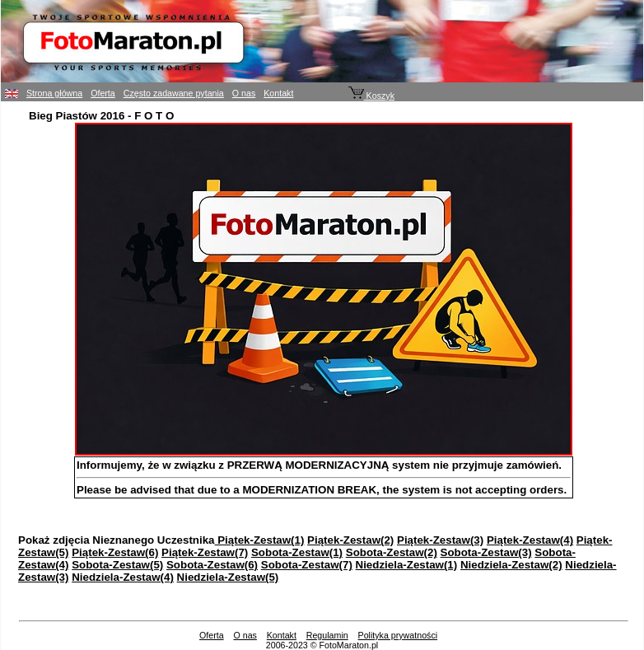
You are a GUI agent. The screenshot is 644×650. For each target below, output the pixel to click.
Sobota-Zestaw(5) (117, 565)
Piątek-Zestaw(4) (530, 540)
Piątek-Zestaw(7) (205, 552)
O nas (244, 93)
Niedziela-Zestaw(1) (407, 565)
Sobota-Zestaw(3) (486, 552)
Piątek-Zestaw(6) (115, 552)
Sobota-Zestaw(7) (307, 565)
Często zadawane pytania (174, 93)
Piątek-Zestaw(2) (350, 540)
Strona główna (54, 93)
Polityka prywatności (398, 635)
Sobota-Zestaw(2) (392, 552)
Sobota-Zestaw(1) (297, 552)
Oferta (103, 93)
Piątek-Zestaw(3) (440, 540)
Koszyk (371, 96)
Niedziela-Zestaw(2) (511, 565)
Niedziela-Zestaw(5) (228, 577)
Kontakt (278, 93)
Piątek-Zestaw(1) (260, 540)
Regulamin (327, 635)
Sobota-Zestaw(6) (212, 565)
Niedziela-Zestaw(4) (123, 577)
